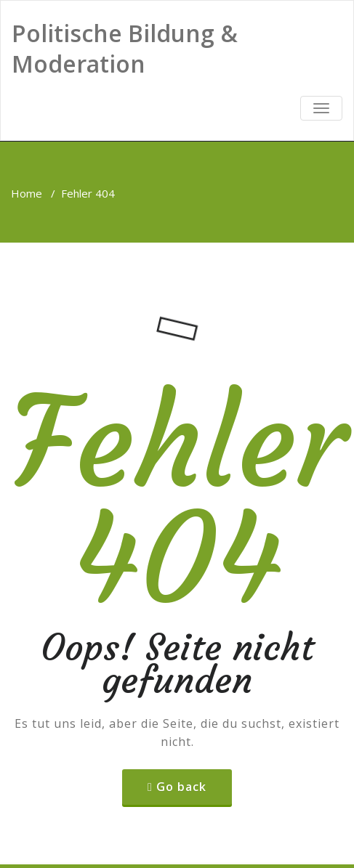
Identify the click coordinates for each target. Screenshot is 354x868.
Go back (181, 787)
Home (27, 193)
